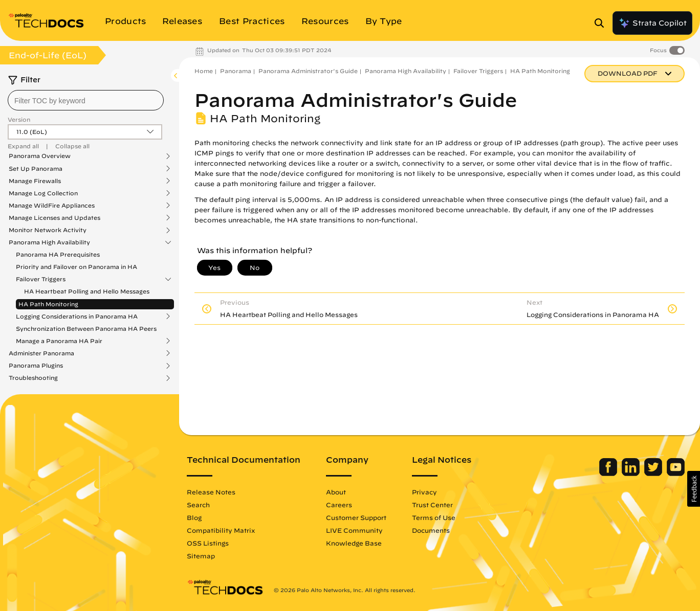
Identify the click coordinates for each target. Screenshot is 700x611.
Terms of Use (434, 517)
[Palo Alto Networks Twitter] (654, 473)
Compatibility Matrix (221, 530)
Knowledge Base (354, 543)
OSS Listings (208, 543)
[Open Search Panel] (602, 23)
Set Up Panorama (36, 169)
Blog (194, 517)
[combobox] (86, 100)
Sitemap (201, 556)
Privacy (424, 492)
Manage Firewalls (35, 181)
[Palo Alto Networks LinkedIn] (632, 473)
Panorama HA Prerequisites (58, 254)
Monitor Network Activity (48, 230)
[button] (694, 489)
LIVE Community (354, 530)
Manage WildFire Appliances (52, 206)
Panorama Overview (40, 156)
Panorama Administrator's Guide (308, 71)
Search (198, 505)
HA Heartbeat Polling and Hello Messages (87, 291)
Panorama (236, 71)
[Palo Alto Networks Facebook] (609, 473)
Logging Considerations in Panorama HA (77, 316)
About (336, 492)
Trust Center (432, 505)
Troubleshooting (33, 378)
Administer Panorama (41, 353)
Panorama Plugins (36, 366)
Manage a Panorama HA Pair (59, 341)
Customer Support (356, 517)
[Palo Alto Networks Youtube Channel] (676, 473)
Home (204, 71)
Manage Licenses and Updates (54, 218)
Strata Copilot (652, 23)
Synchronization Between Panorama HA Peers (86, 329)
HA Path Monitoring (48, 304)
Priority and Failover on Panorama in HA (76, 267)
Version (19, 119)
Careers (339, 505)
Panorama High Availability (49, 242)
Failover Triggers (41, 279)
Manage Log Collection (43, 193)
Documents (431, 530)
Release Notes (211, 492)
